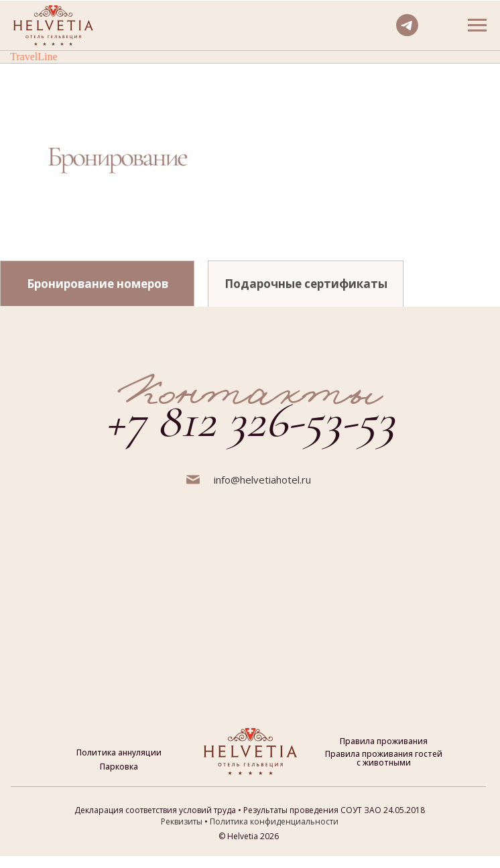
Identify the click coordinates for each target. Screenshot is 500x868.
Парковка (119, 767)
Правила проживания (384, 741)
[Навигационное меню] (477, 25)
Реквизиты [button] (182, 821)
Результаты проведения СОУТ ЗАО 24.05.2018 (334, 810)
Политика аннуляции (119, 752)
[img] (268, 205)
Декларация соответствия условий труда (155, 810)
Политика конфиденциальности (274, 821)
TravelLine (34, 57)
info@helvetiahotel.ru (262, 480)
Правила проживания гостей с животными (384, 758)
